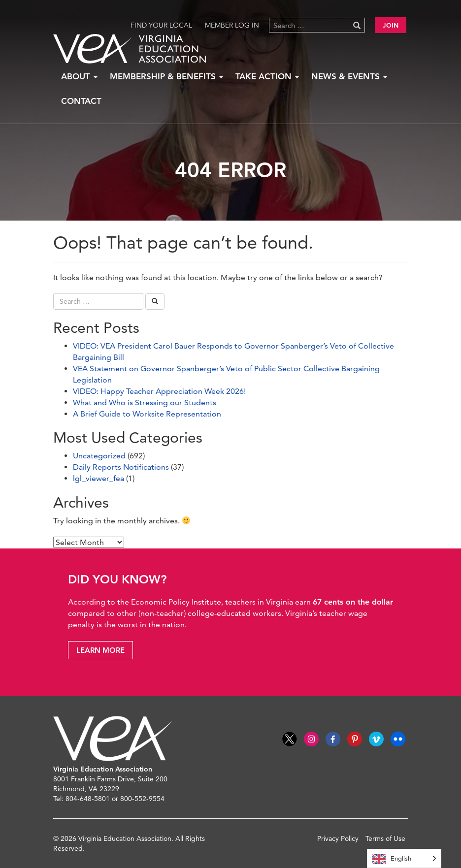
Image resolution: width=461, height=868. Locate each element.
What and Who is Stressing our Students (145, 402)
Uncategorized (99, 456)
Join (391, 25)
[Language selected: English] (404, 858)
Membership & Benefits (166, 76)
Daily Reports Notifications (121, 467)
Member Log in (232, 25)
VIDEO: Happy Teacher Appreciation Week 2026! (159, 391)
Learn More (100, 650)
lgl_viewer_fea (99, 478)
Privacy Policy (338, 838)
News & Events (349, 76)
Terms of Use (385, 838)
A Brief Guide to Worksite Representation (147, 414)
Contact (81, 101)
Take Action (267, 76)
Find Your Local (161, 25)
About (79, 76)
